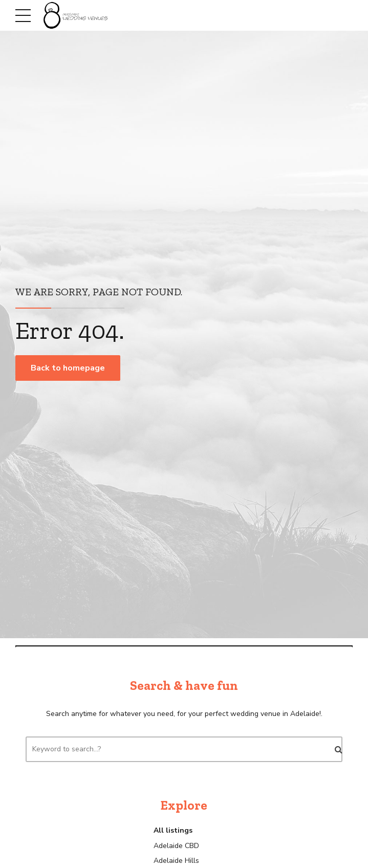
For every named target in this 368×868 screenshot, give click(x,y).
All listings (173, 830)
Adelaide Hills (176, 861)
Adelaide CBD (176, 846)
